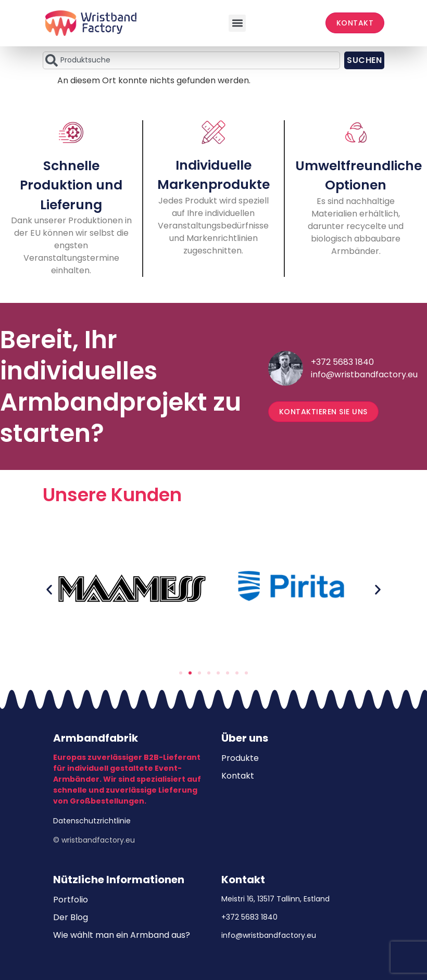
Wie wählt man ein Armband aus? (122, 935)
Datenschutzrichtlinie (92, 821)
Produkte (240, 758)
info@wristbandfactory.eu (364, 374)
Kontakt (238, 776)
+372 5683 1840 (342, 362)
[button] (237, 23)
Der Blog (71, 917)
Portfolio (71, 900)
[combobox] (191, 60)
